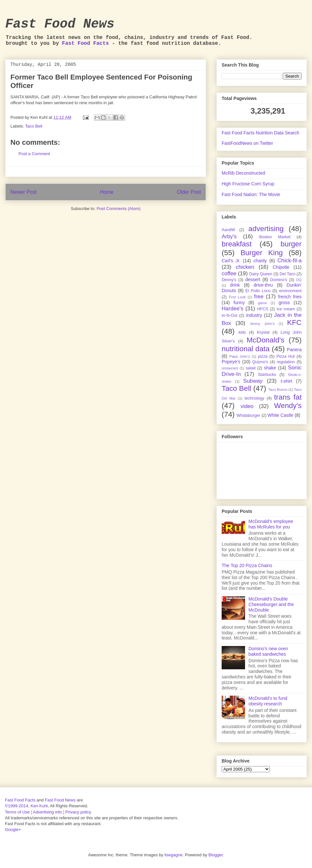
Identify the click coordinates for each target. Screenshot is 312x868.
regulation (286, 362)
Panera (294, 350)
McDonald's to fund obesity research (268, 701)
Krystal (263, 332)
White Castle (280, 415)
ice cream (286, 309)
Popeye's (231, 362)
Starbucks (267, 375)
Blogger (215, 855)
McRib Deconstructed (243, 173)
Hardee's (233, 309)
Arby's (229, 236)
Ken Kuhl (39, 806)
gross (284, 303)
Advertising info (47, 812)
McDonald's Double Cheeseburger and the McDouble (271, 604)
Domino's (279, 280)
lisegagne (174, 855)
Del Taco (287, 274)
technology (254, 398)
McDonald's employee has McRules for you (271, 524)
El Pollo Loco (258, 291)
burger (291, 244)
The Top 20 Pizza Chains (247, 565)
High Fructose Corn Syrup (248, 184)
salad (251, 368)
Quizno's (260, 362)
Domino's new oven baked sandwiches (268, 651)
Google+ (13, 830)
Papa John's (240, 356)
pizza (263, 356)
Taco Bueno (278, 390)
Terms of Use (17, 812)
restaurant (230, 368)
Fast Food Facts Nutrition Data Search (260, 133)
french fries (290, 297)
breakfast (237, 244)
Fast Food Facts (85, 43)
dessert (253, 279)
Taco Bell (34, 126)
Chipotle (281, 267)
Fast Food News (60, 24)
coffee (229, 273)
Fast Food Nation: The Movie (251, 194)
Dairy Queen (261, 274)
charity (260, 261)
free (259, 297)
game (263, 303)
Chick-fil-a (289, 260)
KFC (294, 322)
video (247, 406)
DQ (299, 280)
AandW (228, 230)
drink (235, 285)
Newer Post (24, 192)
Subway (253, 381)
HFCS (263, 309)
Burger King (262, 253)
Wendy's (288, 406)
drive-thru (263, 285)
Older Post (189, 192)
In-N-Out (229, 316)
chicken (245, 267)
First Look (237, 297)
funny (239, 303)
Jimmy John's (262, 324)
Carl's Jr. (231, 261)
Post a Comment (34, 154)
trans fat (288, 397)
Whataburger (248, 415)
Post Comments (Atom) (118, 209)
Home (107, 192)
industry (254, 315)
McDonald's (266, 340)
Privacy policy (78, 812)
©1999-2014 (17, 806)
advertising (266, 229)
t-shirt (286, 381)
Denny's (229, 280)
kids (242, 332)
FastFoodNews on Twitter (247, 143)
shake (270, 368)
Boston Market (275, 237)
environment (290, 291)
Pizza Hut (285, 356)
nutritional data (246, 349)
